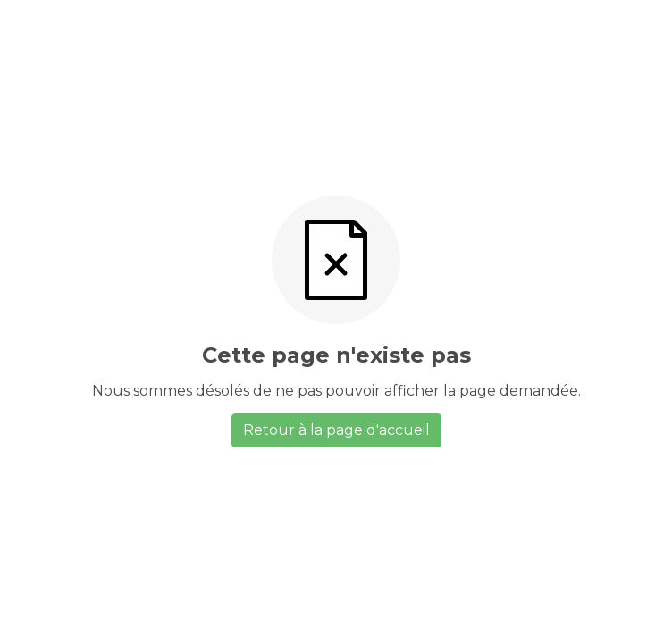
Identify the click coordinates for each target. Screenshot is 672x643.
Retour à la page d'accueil (336, 430)
